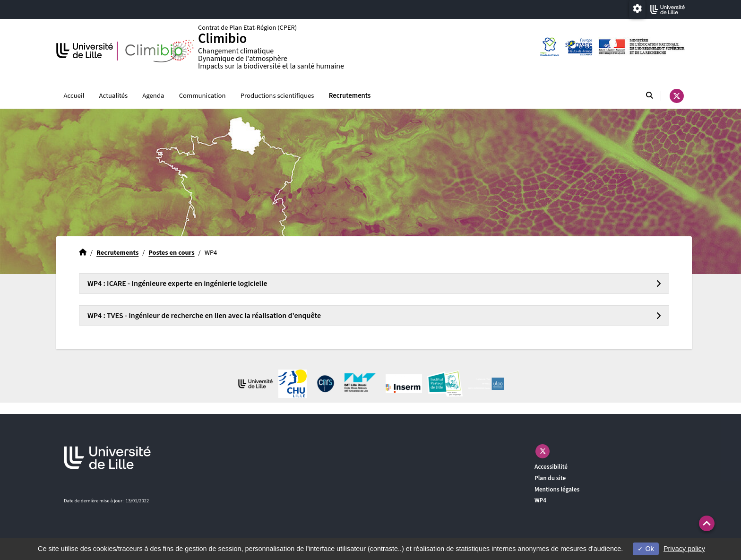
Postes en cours (171, 253)
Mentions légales (557, 489)
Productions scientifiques (277, 96)
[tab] (374, 284)
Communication (202, 96)
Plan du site (550, 478)
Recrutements (350, 96)
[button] (707, 523)
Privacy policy (684, 549)
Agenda (153, 96)
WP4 (540, 500)
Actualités (114, 96)
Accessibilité (551, 467)
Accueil (74, 96)
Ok (646, 549)
